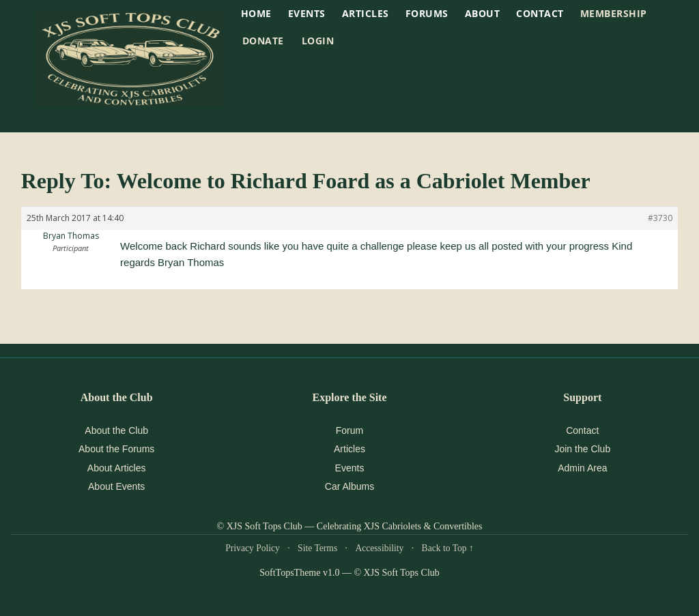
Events (350, 468)
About (483, 13)
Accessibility (379, 548)
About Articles (117, 468)
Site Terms (317, 548)
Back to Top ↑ (448, 548)
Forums (427, 13)
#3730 (660, 218)
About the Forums (116, 449)
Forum (349, 430)
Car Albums (349, 486)
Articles (366, 13)
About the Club (116, 430)
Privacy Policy (253, 548)
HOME (256, 13)
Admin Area (582, 468)
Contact (540, 13)
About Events (116, 486)
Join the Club (582, 449)
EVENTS (307, 13)
